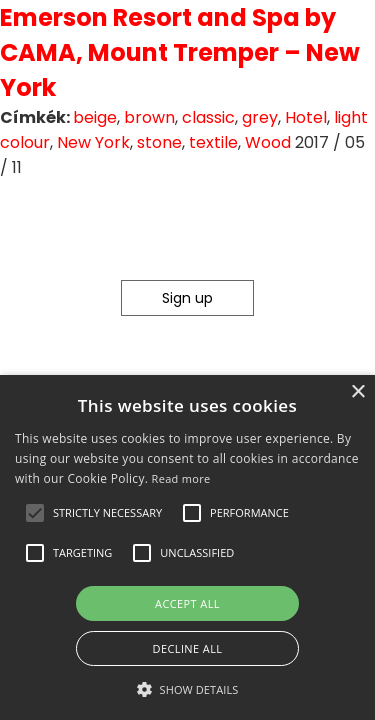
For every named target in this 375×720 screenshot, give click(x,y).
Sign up (187, 298)
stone (159, 142)
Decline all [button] (188, 648)
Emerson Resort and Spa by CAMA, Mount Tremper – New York (180, 52)
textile (213, 142)
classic (208, 117)
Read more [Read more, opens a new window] (181, 478)
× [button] (357, 392)
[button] (35, 513)
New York (93, 142)
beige (95, 117)
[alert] (187, 547)
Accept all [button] (187, 603)
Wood (268, 142)
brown (149, 117)
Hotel (306, 117)
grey (260, 117)
